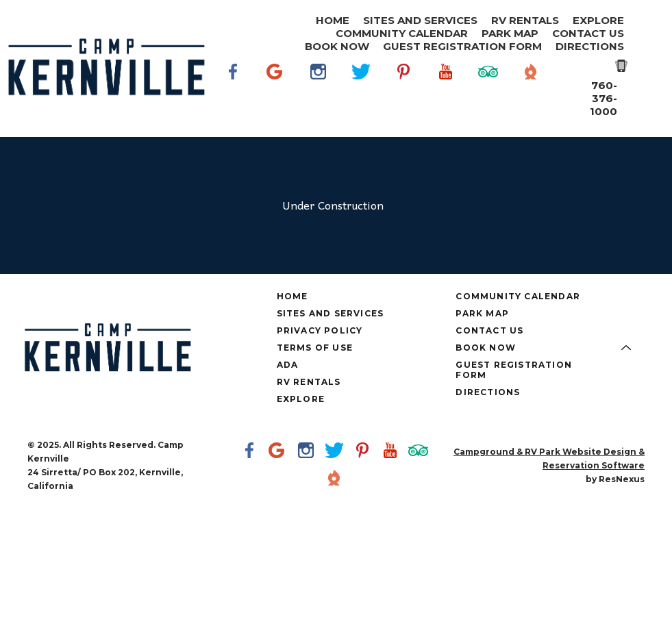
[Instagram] (319, 91)
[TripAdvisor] (488, 91)
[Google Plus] (276, 91)
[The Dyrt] (531, 91)
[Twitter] (361, 91)
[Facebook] (234, 91)
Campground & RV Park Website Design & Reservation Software (549, 458)
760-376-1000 (603, 98)
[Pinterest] (403, 91)
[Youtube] (446, 91)
